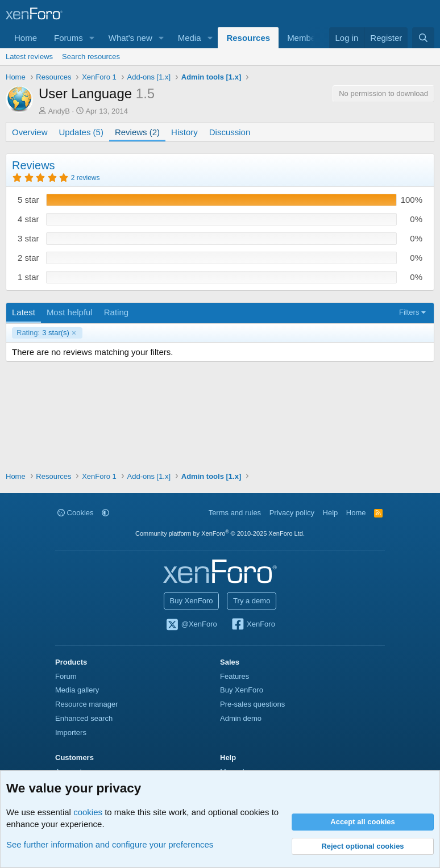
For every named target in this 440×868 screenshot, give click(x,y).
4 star (28, 219)
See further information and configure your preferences (110, 844)
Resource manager (87, 704)
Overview (30, 132)
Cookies (76, 513)
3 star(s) (43, 333)
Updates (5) (81, 132)
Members (305, 38)
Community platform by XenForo (220, 533)
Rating (116, 312)
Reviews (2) (137, 132)
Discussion (230, 132)
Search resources (91, 57)
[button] (92, 38)
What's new (130, 38)
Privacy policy (292, 513)
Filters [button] (409, 312)
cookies (88, 812)
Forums (69, 38)
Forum (66, 676)
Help (331, 513)
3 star (28, 238)
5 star (28, 200)
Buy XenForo (192, 601)
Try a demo (252, 601)
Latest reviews (29, 57)
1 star (28, 277)
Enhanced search (84, 718)
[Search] (423, 38)
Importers (71, 733)
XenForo (253, 625)
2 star (28, 258)
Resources (248, 38)
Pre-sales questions (252, 704)
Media (190, 38)
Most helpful (70, 312)
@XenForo (191, 625)
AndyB (59, 111)
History (184, 132)
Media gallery (77, 690)
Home (26, 38)
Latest (24, 312)
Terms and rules (235, 513)
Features (234, 676)
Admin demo (241, 718)
